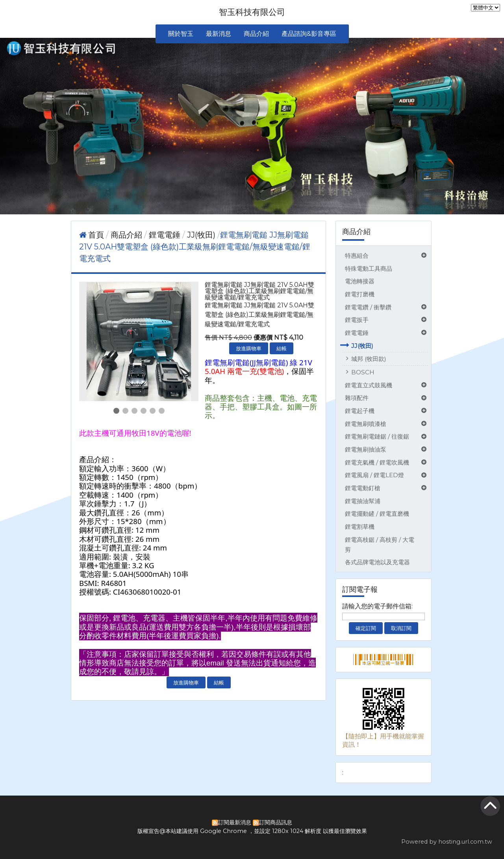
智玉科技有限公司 (252, 12)
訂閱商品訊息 (276, 822)
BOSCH (363, 372)
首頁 (96, 235)
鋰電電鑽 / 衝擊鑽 (368, 307)
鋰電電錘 (357, 333)
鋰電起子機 (360, 411)
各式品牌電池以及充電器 (377, 562)
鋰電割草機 (360, 527)
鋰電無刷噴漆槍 (366, 424)
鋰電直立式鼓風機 (369, 385)
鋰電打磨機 (360, 294)
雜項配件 (357, 398)
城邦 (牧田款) (369, 359)
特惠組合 (357, 256)
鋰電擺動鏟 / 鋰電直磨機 (377, 514)
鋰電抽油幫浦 (363, 501)
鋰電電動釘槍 (363, 488)
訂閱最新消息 (235, 822)
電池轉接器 (360, 281)
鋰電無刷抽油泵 (366, 449)
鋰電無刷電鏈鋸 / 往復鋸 (377, 436)
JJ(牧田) (362, 346)
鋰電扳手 (357, 320)
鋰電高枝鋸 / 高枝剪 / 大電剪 (380, 545)
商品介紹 (127, 235)
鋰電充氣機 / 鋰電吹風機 (377, 462)
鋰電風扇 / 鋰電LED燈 (374, 475)
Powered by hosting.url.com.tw (447, 842)
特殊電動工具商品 (369, 269)
